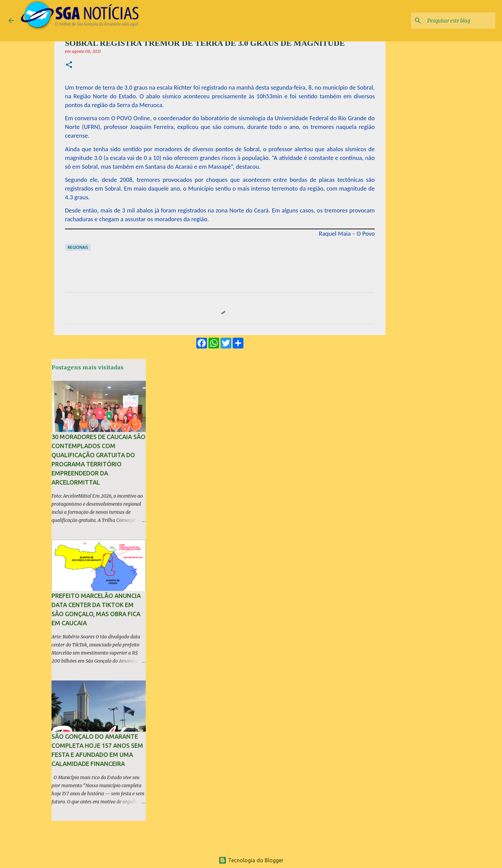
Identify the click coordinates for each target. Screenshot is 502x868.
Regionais (78, 247)
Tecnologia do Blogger (251, 860)
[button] (69, 65)
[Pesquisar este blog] (460, 21)
